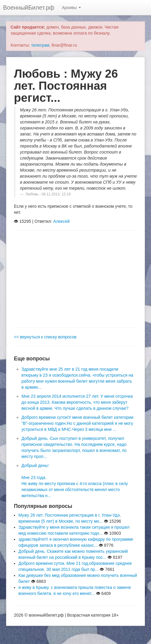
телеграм (40, 45)
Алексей (61, 221)
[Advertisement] (75, 279)
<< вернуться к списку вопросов (45, 337)
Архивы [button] (71, 8)
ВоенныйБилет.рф (29, 8)
